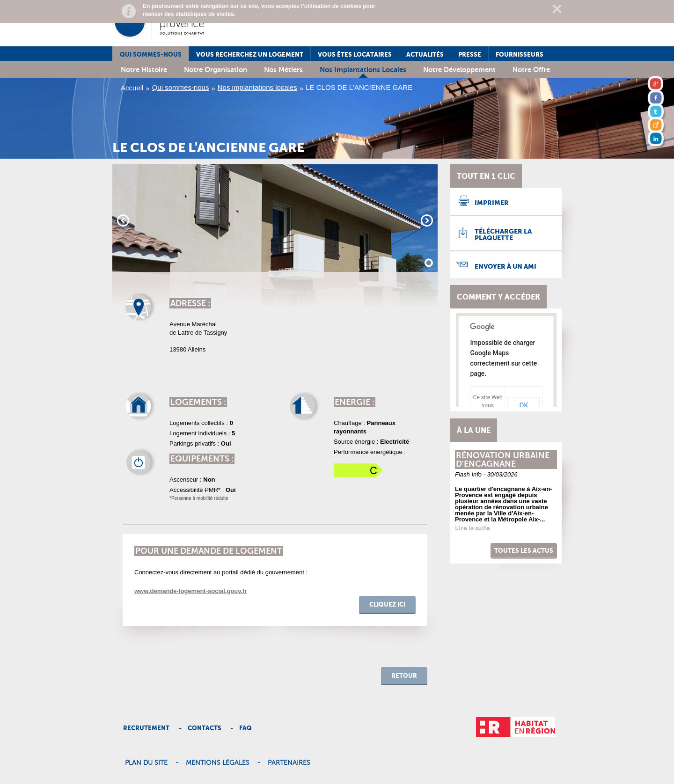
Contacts (205, 728)
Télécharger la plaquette (503, 234)
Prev (123, 220)
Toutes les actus (524, 551)
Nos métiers (283, 70)
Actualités (425, 55)
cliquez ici (387, 604)
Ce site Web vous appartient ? (488, 405)
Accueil (132, 88)
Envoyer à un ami (505, 266)
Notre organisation (216, 70)
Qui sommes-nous (151, 55)
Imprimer (492, 203)
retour (404, 676)
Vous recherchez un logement (250, 55)
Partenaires (289, 763)
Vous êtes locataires (355, 55)
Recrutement (146, 728)
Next (427, 220)
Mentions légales (218, 763)
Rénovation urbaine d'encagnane (503, 460)
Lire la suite (473, 528)
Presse (470, 55)
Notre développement (459, 70)
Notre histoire (144, 70)
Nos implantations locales (363, 70)
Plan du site (146, 763)
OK (524, 405)
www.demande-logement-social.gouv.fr (191, 591)
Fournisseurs (520, 55)
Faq (245, 728)
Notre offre (531, 70)
